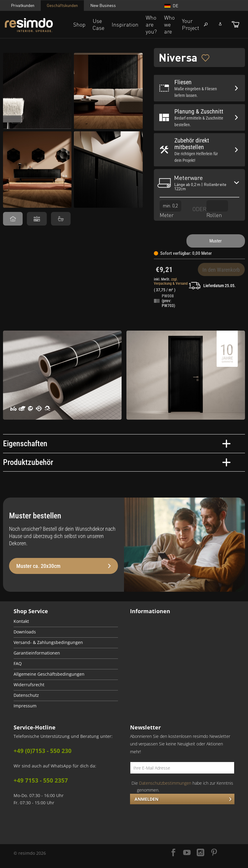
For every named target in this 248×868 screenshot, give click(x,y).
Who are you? (151, 24)
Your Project (191, 24)
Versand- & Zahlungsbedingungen (48, 642)
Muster (216, 241)
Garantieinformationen (37, 653)
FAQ (18, 664)
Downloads (25, 632)
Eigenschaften (117, 444)
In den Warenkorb (221, 270)
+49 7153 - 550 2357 (41, 780)
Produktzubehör (117, 462)
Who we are (169, 24)
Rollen (217, 209)
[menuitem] (66, 622)
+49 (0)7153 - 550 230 (43, 751)
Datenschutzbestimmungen (165, 783)
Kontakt (21, 621)
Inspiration (125, 24)
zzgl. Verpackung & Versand (171, 281)
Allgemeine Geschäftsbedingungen (49, 674)
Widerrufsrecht (29, 685)
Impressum (25, 706)
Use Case (99, 24)
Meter (170, 209)
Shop (79, 24)
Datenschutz (26, 695)
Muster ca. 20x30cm (64, 566)
